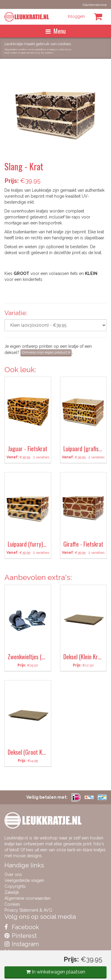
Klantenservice (95, 5)
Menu (56, 31)
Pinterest (21, 936)
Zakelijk (12, 892)
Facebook (22, 927)
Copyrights (15, 886)
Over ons (13, 874)
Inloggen (76, 16)
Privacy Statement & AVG (28, 910)
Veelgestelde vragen (24, 880)
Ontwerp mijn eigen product (46, 352)
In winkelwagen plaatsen (56, 972)
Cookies (12, 904)
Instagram (22, 944)
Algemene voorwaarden (28, 898)
